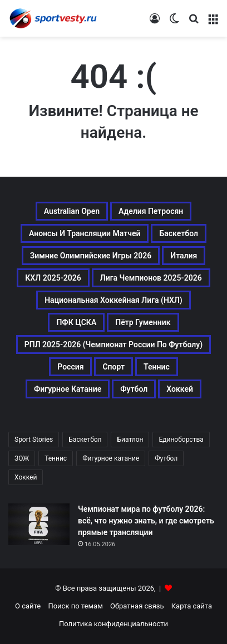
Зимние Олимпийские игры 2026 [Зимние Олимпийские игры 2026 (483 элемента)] (91, 256)
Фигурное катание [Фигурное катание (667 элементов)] (68, 389)
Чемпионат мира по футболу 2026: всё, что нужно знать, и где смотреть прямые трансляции (146, 521)
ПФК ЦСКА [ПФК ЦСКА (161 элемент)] (76, 322)
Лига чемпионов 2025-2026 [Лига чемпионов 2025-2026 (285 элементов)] (151, 278)
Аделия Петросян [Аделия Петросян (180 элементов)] (151, 211)
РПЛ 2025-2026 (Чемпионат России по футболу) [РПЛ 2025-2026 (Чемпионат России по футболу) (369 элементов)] (113, 345)
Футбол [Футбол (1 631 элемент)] (134, 389)
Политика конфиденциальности (113, 624)
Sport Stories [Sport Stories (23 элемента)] (34, 440)
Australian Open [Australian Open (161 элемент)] (72, 211)
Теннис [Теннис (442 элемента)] (56, 458)
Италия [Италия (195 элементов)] (184, 256)
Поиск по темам (75, 606)
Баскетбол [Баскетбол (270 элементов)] (179, 233)
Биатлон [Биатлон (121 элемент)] (130, 440)
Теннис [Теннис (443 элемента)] (157, 367)
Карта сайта (192, 606)
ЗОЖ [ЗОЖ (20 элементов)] (22, 458)
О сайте (28, 606)
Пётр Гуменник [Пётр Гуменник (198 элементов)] (143, 322)
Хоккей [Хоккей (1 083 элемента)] (180, 389)
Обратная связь (137, 606)
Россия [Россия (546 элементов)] (70, 367)
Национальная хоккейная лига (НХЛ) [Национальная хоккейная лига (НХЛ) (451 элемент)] (113, 300)
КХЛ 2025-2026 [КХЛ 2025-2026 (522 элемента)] (53, 278)
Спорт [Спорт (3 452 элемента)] (113, 367)
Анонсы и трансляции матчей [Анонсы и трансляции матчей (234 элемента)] (85, 233)
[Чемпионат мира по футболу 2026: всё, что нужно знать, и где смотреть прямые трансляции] (39, 524)
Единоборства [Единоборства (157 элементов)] (181, 440)
